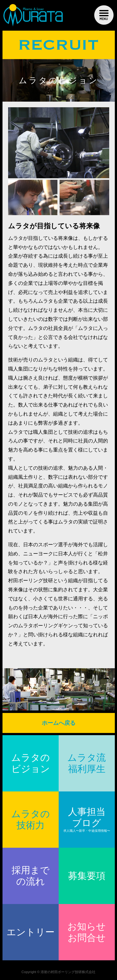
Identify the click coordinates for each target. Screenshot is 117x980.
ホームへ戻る (59, 723)
